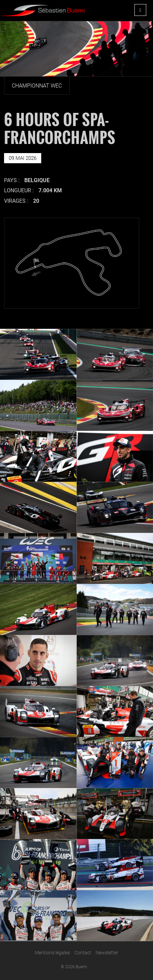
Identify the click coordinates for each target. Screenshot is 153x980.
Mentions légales (52, 953)
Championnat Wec (37, 86)
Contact (83, 953)
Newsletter (107, 953)
